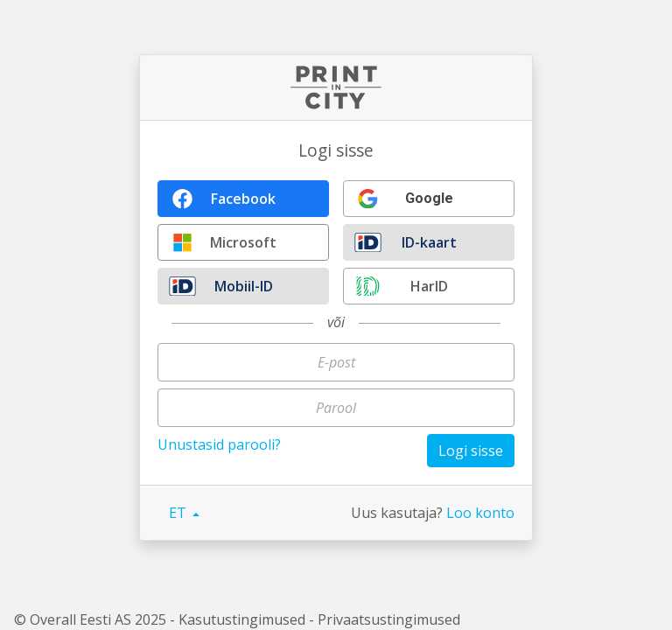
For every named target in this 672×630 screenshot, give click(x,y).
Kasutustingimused (242, 619)
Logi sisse (471, 451)
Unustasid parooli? (219, 444)
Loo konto (480, 513)
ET (179, 513)
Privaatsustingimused (389, 619)
